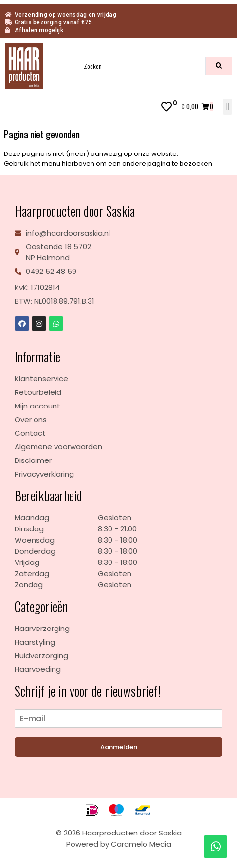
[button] (228, 107)
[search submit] (219, 66)
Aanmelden (119, 747)
